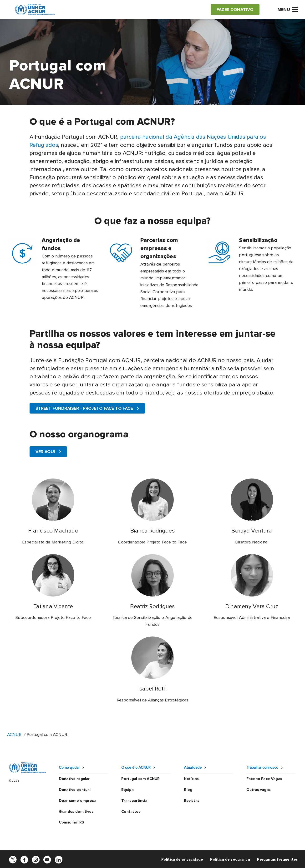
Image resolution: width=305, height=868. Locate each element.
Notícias (191, 779)
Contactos (131, 812)
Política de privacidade (182, 859)
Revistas (192, 801)
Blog (188, 790)
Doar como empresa (78, 801)
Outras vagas (259, 790)
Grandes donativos (76, 812)
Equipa (127, 790)
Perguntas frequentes (277, 859)
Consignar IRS (71, 822)
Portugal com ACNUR (140, 779)
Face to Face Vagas (264, 779)
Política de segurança (230, 859)
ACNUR (14, 735)
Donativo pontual (75, 790)
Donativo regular (74, 779)
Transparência (134, 801)
